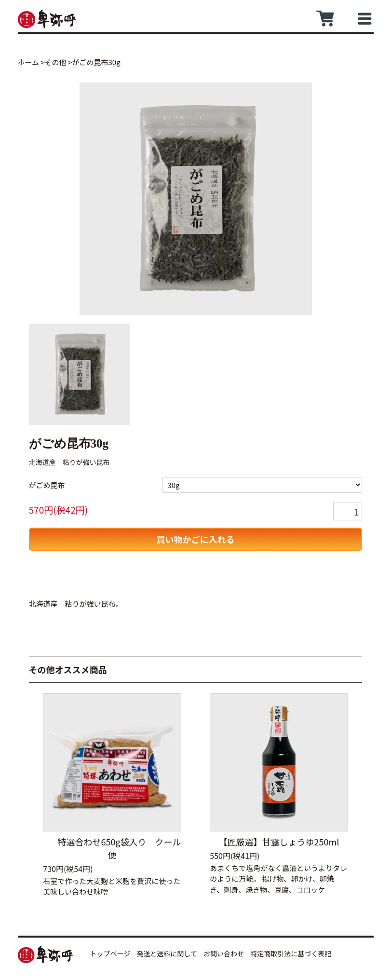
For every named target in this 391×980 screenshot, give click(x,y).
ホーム (29, 62)
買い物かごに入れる (196, 539)
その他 (56, 62)
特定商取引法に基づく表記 (291, 953)
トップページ (110, 953)
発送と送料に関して (167, 953)
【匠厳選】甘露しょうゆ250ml (279, 842)
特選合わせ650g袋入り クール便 (112, 848)
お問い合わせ (224, 953)
